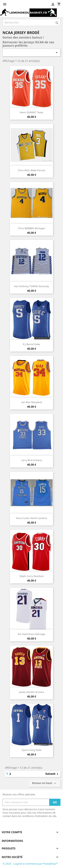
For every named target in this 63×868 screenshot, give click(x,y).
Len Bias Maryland (32, 402)
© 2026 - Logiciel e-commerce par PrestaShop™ (30, 864)
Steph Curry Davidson (32, 576)
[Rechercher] (32, 22)
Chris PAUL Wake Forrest (32, 170)
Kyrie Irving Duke (32, 750)
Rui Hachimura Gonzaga (32, 634)
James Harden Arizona (32, 692)
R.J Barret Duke (32, 344)
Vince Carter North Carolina (32, 518)
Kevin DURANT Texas (32, 112)
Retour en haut (45, 783)
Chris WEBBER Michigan (32, 228)
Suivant (52, 774)
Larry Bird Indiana (32, 460)
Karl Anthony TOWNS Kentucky (32, 286)
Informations (12, 841)
